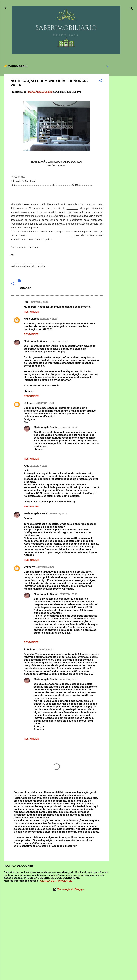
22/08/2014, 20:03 (58, 341)
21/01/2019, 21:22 (39, 466)
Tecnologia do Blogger (69, 889)
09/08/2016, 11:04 (45, 403)
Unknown (30, 403)
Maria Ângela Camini (36, 341)
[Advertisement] (123, 111)
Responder (31, 312)
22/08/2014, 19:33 (49, 319)
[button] (101, 81)
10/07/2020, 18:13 (68, 594)
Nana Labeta (31, 319)
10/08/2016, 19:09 (68, 427)
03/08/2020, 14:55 (68, 679)
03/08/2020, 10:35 (45, 649)
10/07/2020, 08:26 (45, 567)
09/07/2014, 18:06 (39, 302)
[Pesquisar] (131, 9)
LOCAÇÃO (25, 288)
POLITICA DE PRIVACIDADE (55, 881)
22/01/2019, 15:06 (58, 514)
